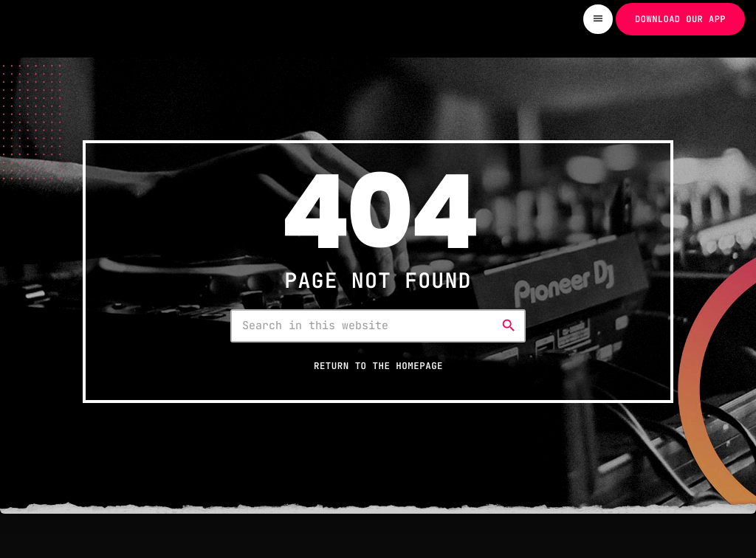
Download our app (680, 19)
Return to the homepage (378, 366)
